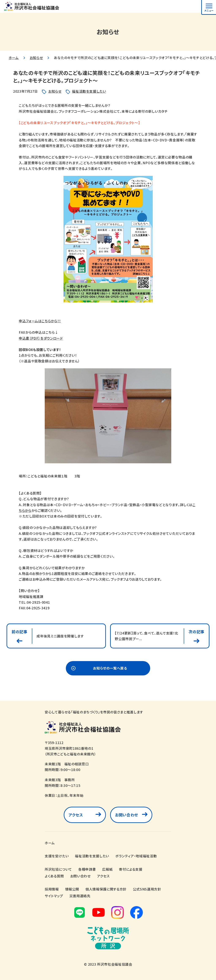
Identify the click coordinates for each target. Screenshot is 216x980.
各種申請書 (87, 869)
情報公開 (72, 889)
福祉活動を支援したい (89, 91)
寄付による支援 (131, 869)
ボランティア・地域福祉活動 (136, 856)
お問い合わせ (127, 815)
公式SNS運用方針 (147, 889)
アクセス (76, 815)
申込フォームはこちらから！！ (40, 321)
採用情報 (52, 889)
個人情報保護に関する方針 (106, 889)
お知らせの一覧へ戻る (110, 668)
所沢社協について (58, 869)
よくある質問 (54, 876)
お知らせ (36, 58)
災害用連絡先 (80, 896)
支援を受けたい (57, 856)
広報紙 (107, 869)
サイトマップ (54, 896)
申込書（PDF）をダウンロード (41, 338)
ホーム (14, 58)
